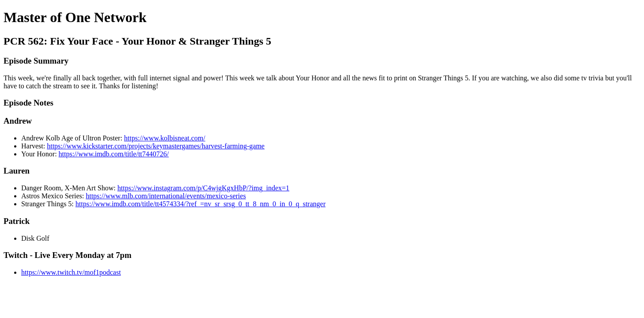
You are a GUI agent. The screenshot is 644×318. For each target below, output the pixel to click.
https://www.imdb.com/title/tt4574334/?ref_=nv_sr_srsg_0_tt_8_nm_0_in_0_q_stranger (201, 204)
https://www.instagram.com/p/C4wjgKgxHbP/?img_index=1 (203, 188)
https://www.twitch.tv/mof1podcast (71, 272)
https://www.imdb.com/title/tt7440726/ (114, 154)
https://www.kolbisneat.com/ (165, 138)
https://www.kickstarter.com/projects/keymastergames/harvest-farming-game (156, 146)
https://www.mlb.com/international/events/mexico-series (166, 196)
